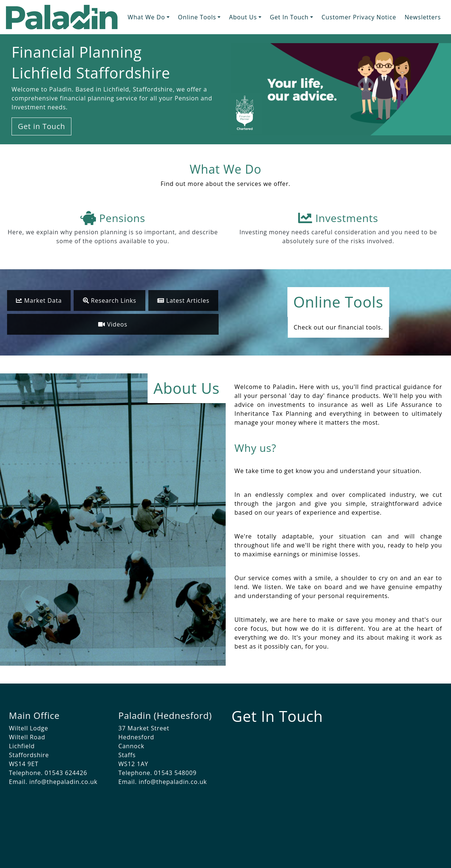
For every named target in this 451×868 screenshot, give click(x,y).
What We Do (146, 17)
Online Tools (197, 17)
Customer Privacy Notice (359, 17)
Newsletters (423, 17)
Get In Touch (289, 17)
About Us (243, 17)
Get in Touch (41, 126)
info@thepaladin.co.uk (64, 782)
